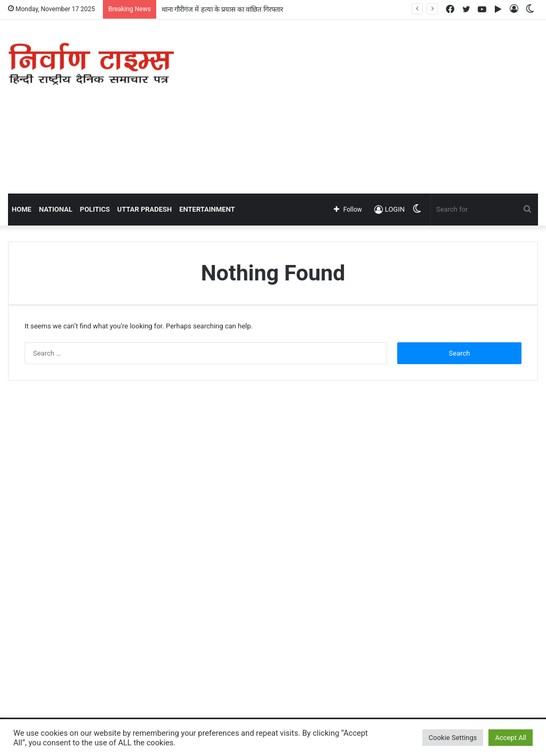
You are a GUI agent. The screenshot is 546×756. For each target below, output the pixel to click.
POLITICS (95, 209)
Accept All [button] (511, 738)
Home (22, 209)
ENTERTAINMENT (207, 209)
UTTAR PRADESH (144, 209)
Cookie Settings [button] (453, 738)
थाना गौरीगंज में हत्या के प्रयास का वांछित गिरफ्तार (222, 9)
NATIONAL (56, 209)
